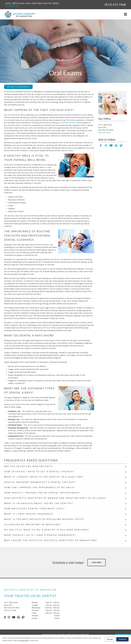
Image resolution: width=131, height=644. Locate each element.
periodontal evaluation (68, 123)
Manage (110, 639)
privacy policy (24, 641)
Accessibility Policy (84, 634)
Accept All (122, 639)
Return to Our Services (18, 87)
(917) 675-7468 (115, 5)
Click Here (97, 562)
